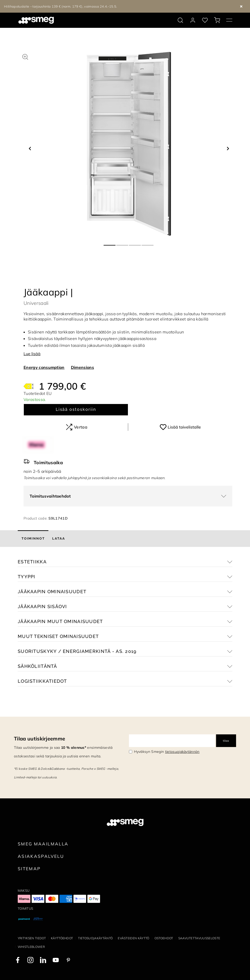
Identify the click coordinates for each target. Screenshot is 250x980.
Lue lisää (32, 354)
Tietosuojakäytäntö (95, 938)
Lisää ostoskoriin (76, 409)
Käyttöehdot (62, 938)
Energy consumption (44, 367)
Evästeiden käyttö (133, 938)
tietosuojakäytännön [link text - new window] (182, 752)
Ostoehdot (164, 938)
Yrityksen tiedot (32, 938)
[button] (25, 56)
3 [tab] (135, 243)
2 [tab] (123, 243)
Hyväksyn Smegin (167, 752)
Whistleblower (31, 947)
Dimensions (82, 367)
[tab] (33, 539)
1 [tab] (110, 243)
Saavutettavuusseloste (199, 938)
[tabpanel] (129, 144)
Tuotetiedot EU (38, 393)
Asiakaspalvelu (41, 856)
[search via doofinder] (180, 20)
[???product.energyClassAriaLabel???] (29, 386)
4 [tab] (148, 243)
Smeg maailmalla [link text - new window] (43, 844)
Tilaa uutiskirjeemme (40, 739)
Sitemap (29, 869)
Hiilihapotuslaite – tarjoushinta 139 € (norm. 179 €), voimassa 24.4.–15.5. (61, 6)
